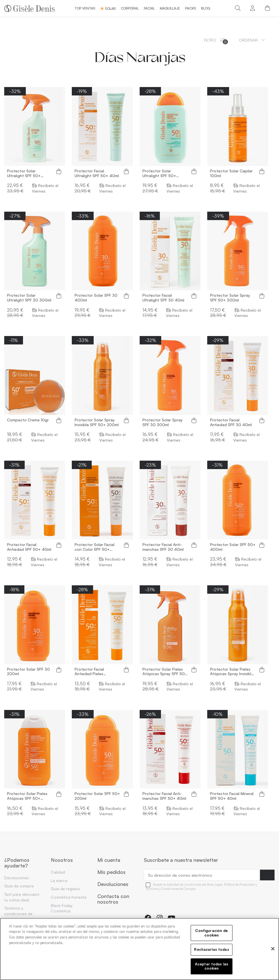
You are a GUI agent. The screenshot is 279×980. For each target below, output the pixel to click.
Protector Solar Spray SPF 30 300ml (162, 422)
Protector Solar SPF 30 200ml (28, 672)
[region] (139, 949)
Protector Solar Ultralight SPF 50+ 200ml (159, 173)
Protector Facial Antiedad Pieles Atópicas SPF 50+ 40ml (97, 672)
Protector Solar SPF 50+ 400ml (233, 547)
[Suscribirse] (267, 875)
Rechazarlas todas (211, 949)
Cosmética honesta (69, 897)
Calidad (58, 872)
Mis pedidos (111, 872)
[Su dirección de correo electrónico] (202, 875)
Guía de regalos (65, 889)
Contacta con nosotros (113, 899)
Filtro (216, 41)
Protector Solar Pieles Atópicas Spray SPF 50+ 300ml (165, 672)
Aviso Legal (215, 885)
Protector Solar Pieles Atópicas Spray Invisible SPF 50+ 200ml (232, 672)
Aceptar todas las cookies (212, 966)
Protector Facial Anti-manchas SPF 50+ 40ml (164, 796)
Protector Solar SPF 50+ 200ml (97, 796)
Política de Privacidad (239, 885)
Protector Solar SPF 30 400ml (96, 298)
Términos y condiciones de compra (18, 913)
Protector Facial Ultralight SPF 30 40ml (163, 298)
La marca (59, 880)
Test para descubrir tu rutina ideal (22, 897)
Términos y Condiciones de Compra (171, 889)
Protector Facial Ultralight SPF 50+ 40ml (97, 173)
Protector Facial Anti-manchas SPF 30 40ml (163, 547)
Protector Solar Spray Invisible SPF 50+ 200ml (97, 422)
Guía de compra (19, 886)
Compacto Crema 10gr (28, 420)
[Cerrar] (273, 949)
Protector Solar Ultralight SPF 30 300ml (29, 298)
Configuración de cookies (211, 933)
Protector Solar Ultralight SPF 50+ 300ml (24, 173)
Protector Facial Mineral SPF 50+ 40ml (232, 796)
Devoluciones (17, 878)
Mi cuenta (109, 860)
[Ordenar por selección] (252, 40)
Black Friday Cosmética (62, 908)
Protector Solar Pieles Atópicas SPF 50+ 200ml (27, 796)
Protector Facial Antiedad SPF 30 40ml (231, 422)
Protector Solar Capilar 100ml (231, 173)
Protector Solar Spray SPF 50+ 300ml (230, 298)
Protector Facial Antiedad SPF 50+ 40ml (29, 547)
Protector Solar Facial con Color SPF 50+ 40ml (94, 547)
